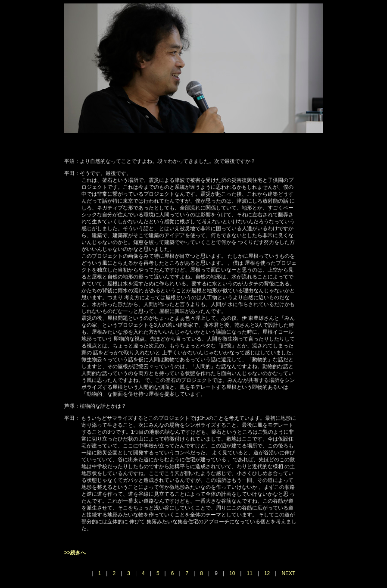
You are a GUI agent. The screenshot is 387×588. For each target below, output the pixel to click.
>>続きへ (75, 553)
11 (249, 573)
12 (267, 573)
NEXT (288, 573)
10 (232, 573)
